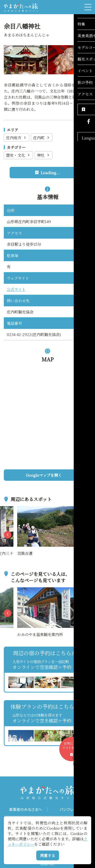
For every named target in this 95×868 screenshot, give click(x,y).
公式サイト (16, 289)
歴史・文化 (18, 155)
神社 (44, 155)
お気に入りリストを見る (73, 751)
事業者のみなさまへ (25, 809)
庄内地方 (17, 138)
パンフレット (69, 809)
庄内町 (42, 138)
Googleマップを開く (57, 475)
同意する (48, 855)
